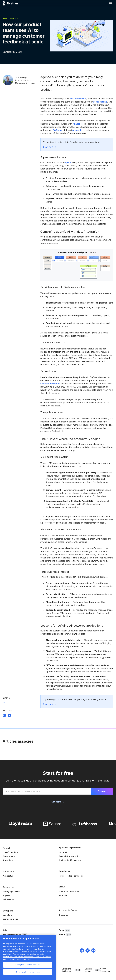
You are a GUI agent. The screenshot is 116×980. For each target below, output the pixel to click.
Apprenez (7, 895)
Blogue (62, 887)
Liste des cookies (88, 970)
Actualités (64, 895)
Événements (8, 899)
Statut (62, 935)
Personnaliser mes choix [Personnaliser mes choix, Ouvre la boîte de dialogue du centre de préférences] (28, 972)
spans (68, 162)
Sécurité (63, 852)
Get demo (56, 802)
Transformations (10, 852)
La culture (7, 915)
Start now (48, 147)
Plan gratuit (8, 876)
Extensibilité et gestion (70, 856)
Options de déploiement (70, 860)
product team (100, 102)
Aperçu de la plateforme (70, 848)
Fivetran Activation (50, 384)
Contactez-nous (10, 919)
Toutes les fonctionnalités (71, 876)
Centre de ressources (69, 891)
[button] (110, 3)
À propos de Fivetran (69, 910)
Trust (61, 930)
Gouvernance (9, 856)
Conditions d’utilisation (67, 970)
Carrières (63, 915)
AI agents (78, 124)
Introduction (65, 871)
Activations (8, 860)
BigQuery (57, 130)
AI (4, 703)
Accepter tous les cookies (28, 965)
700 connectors (78, 99)
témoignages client (12, 891)
